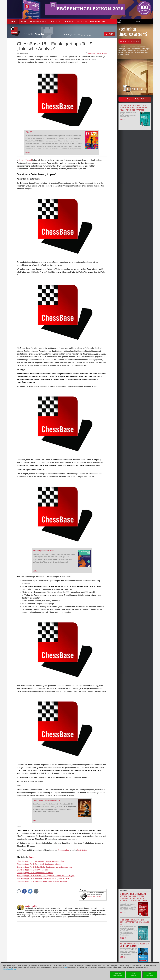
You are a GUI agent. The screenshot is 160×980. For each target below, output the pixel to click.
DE (82, 35)
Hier (65, 967)
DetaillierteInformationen (117, 975)
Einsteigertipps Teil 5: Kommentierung (33, 870)
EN (85, 35)
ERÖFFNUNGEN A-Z (38, 22)
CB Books (68, 22)
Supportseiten (64, 850)
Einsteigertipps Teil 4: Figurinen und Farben (35, 873)
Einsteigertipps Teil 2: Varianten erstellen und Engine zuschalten (43, 878)
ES (88, 35)
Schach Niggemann (94, 896)
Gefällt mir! (92, 53)
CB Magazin (55, 22)
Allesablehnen (134, 975)
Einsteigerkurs (98, 22)
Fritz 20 (29, 132)
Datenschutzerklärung (9, 969)
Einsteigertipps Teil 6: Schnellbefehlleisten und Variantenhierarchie (45, 867)
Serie (31, 857)
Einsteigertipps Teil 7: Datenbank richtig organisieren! (39, 864)
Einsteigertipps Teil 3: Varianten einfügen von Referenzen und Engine (46, 876)
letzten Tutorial (26, 160)
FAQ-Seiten (82, 850)
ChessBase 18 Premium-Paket (47, 800)
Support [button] (82, 22)
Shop (13, 22)
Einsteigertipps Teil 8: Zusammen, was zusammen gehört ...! (42, 861)
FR (90, 35)
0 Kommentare (102, 53)
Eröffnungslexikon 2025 (43, 551)
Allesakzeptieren (150, 975)
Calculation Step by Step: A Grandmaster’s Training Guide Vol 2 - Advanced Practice (134, 108)
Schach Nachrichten (38, 34)
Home (23, 22)
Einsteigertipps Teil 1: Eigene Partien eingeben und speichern (42, 881)
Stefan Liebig (31, 906)
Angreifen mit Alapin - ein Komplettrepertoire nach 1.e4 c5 (134, 922)
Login (138, 22)
